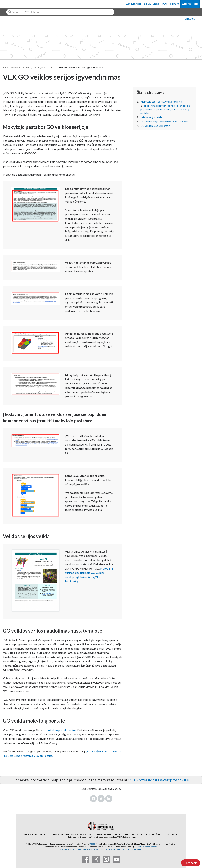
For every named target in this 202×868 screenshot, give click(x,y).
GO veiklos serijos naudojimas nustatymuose (164, 122)
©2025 (92, 844)
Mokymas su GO (44, 67)
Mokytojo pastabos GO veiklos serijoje (161, 102)
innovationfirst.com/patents (146, 847)
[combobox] (60, 12)
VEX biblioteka (12, 67)
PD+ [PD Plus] (165, 4)
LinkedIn (109, 799)
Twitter (101, 799)
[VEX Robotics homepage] (10, 4)
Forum (175, 4)
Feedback (191, 863)
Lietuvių (190, 19)
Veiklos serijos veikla (151, 117)
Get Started (133, 4)
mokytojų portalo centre (61, 730)
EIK (28, 67)
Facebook (93, 799)
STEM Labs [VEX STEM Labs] (151, 4)
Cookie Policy (96, 849)
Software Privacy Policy (112, 849)
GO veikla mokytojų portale (155, 126)
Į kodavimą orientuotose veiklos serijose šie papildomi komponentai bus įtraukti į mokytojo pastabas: (165, 109)
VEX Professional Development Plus (158, 780)
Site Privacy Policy (67, 849)
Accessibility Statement (132, 849)
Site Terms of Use (82, 849)
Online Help (190, 4)
